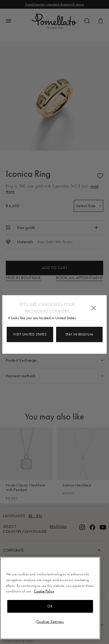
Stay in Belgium (79, 334)
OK (50, 606)
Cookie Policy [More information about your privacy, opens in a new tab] (44, 591)
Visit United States (30, 334)
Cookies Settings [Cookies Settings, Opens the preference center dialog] (50, 622)
